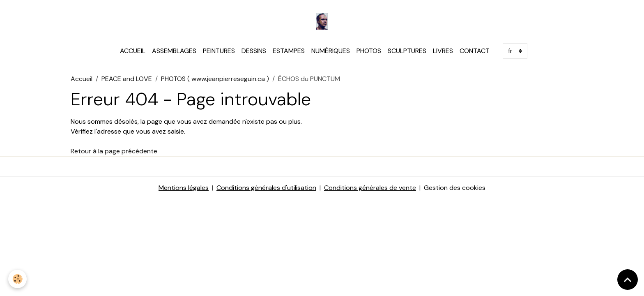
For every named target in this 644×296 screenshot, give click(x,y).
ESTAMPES (289, 51)
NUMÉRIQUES (331, 51)
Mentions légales (184, 188)
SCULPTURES (407, 51)
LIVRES (443, 51)
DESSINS (254, 51)
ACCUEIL (133, 51)
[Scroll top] (628, 280)
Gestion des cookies (455, 188)
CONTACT (475, 51)
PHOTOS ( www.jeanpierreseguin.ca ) (215, 79)
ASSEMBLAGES (174, 51)
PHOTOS (369, 51)
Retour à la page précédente (114, 151)
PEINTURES (219, 51)
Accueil (82, 79)
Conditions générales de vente (370, 188)
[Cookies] (17, 279)
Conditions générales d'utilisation (266, 188)
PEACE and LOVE (127, 79)
